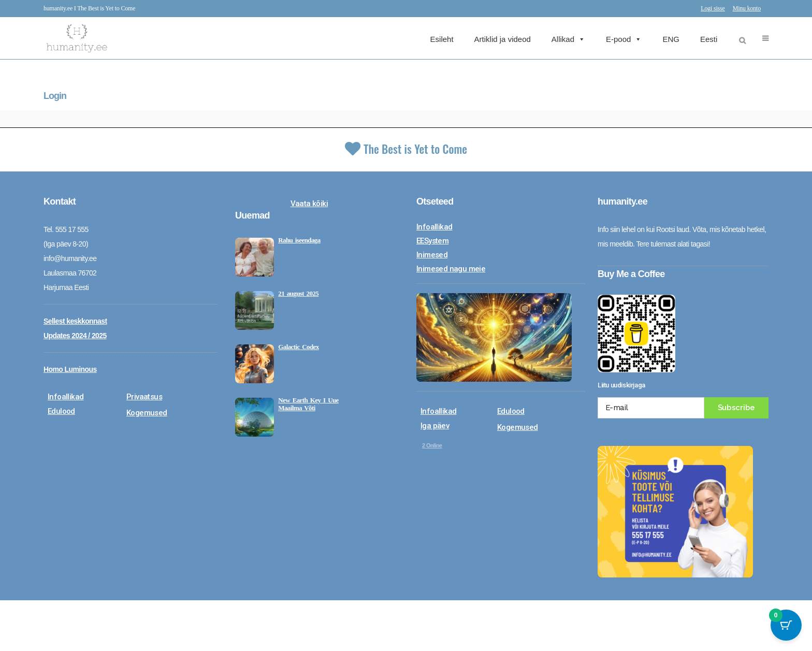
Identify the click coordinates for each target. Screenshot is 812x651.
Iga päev (435, 426)
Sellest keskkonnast (75, 321)
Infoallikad (66, 397)
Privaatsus (144, 397)
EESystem (432, 241)
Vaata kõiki (309, 204)
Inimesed (432, 255)
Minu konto (747, 8)
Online (432, 445)
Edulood (61, 411)
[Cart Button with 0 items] (786, 625)
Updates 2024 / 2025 (75, 336)
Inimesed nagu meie (451, 269)
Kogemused (147, 413)
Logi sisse (713, 8)
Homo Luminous (70, 369)
